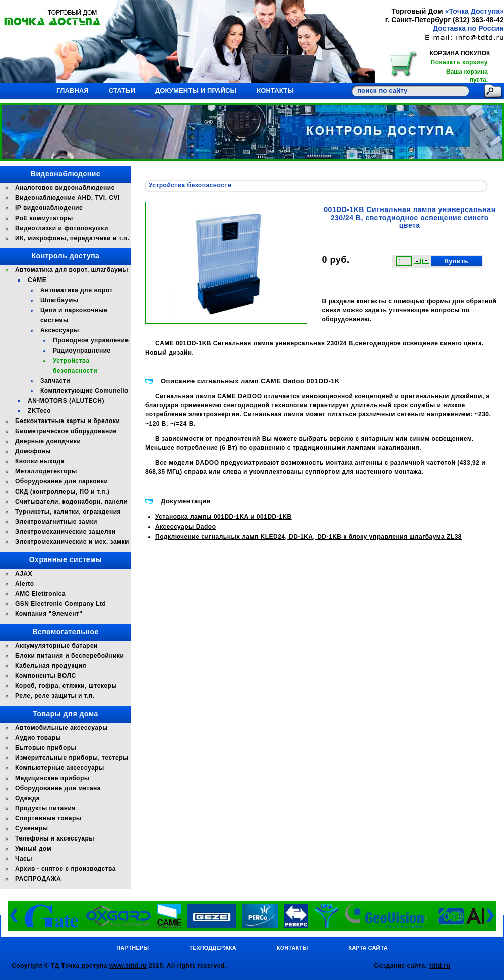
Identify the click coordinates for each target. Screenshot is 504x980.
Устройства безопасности (190, 185)
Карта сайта (368, 948)
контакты (371, 301)
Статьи (122, 90)
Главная (73, 90)
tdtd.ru (440, 966)
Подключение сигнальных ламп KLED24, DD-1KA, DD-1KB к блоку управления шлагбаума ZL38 (308, 537)
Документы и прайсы (196, 90)
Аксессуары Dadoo (185, 527)
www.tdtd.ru (128, 966)
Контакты (275, 90)
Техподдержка (213, 948)
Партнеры (133, 948)
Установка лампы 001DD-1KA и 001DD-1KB (224, 517)
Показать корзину (459, 62)
